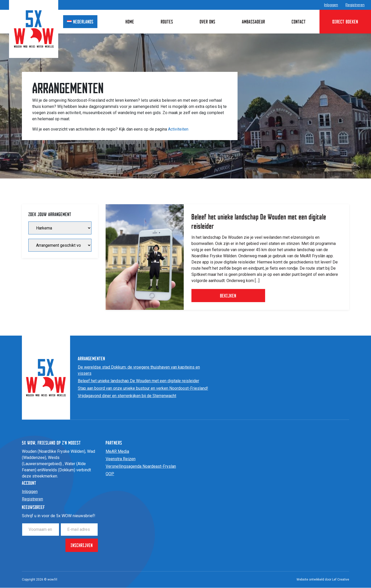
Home (130, 22)
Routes (167, 22)
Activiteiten (178, 129)
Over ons (208, 22)
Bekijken (230, 296)
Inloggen (331, 5)
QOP (110, 474)
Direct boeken (345, 22)
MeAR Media (117, 452)
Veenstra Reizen (121, 459)
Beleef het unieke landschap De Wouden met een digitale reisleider (138, 381)
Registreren (355, 5)
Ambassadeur (254, 22)
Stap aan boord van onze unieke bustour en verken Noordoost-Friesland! (143, 389)
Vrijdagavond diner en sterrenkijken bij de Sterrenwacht (127, 396)
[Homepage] (34, 29)
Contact (299, 22)
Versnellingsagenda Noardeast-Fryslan (141, 467)
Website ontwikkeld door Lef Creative (323, 580)
